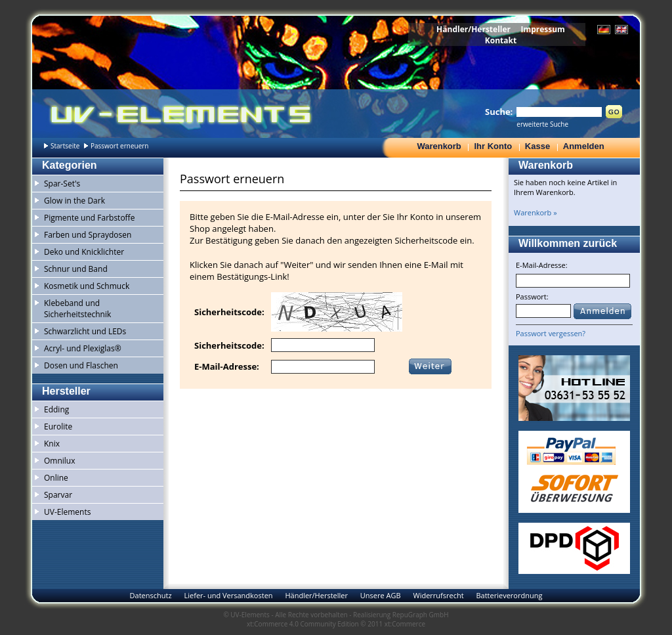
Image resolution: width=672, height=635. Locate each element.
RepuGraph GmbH (421, 615)
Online (56, 478)
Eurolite (58, 427)
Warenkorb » (535, 212)
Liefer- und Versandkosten (228, 595)
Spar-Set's (62, 184)
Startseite (65, 146)
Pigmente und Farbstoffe (89, 218)
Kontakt (501, 40)
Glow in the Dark (74, 201)
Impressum (543, 29)
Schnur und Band (76, 269)
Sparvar (58, 495)
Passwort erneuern (120, 146)
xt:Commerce (405, 624)
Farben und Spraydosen (88, 235)
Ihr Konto (493, 146)
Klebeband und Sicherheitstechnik (77, 309)
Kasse (537, 146)
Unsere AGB (381, 595)
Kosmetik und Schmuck (87, 286)
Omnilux (60, 461)
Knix (52, 444)
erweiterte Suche (542, 124)
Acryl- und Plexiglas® (83, 348)
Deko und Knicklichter (84, 252)
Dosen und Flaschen (81, 365)
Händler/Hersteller (473, 29)
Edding (56, 409)
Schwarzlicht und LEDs (85, 331)
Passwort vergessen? (551, 333)
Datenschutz (151, 595)
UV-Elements (67, 512)
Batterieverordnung (509, 595)
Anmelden (584, 146)
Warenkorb (439, 146)
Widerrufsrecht (438, 595)
